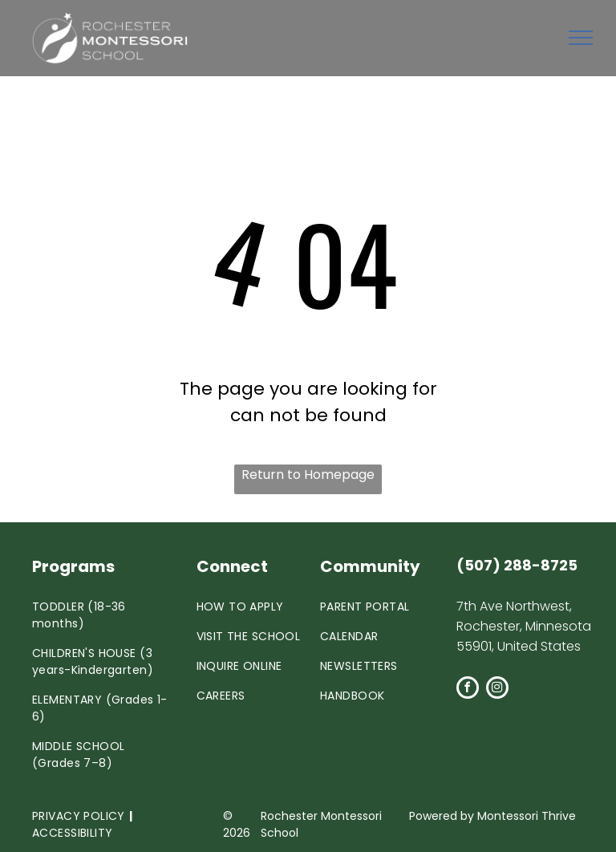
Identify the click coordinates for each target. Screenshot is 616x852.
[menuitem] (100, 615)
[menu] (581, 38)
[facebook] (468, 690)
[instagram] (497, 690)
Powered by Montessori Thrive (492, 816)
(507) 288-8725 (517, 565)
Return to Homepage (308, 475)
